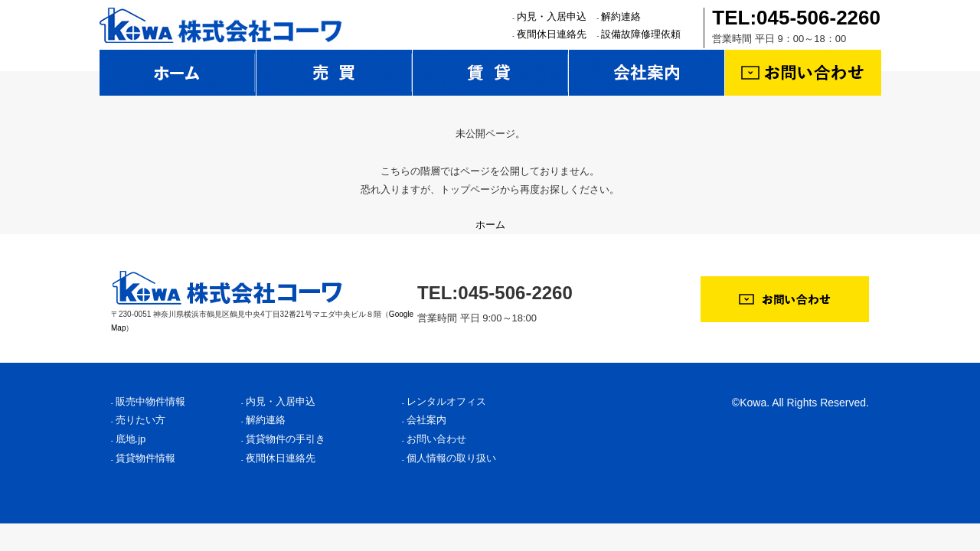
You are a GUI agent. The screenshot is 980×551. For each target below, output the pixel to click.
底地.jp (131, 439)
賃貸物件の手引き (286, 439)
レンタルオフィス (446, 401)
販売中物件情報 (150, 401)
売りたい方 (140, 420)
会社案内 (647, 73)
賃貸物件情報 (145, 458)
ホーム (178, 73)
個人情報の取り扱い (451, 458)
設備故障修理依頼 (641, 34)
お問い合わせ (803, 73)
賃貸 (491, 73)
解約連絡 (621, 16)
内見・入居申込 (552, 16)
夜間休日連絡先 (552, 34)
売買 (335, 73)
